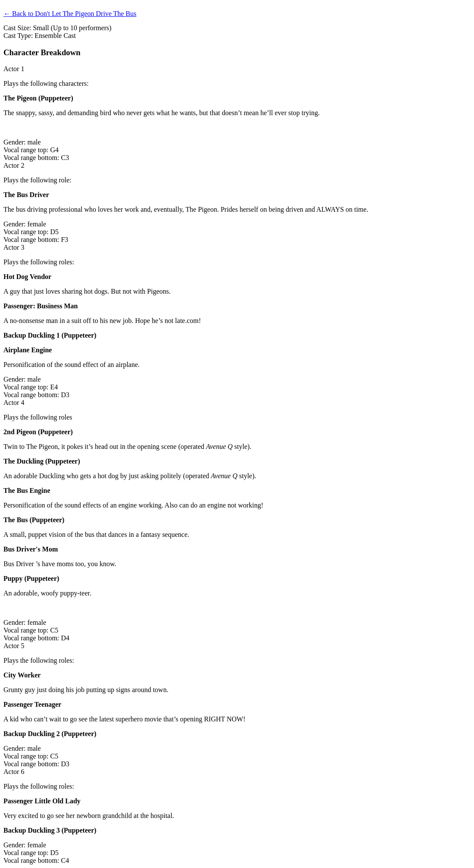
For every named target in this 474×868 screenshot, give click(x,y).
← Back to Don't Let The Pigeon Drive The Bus (70, 14)
